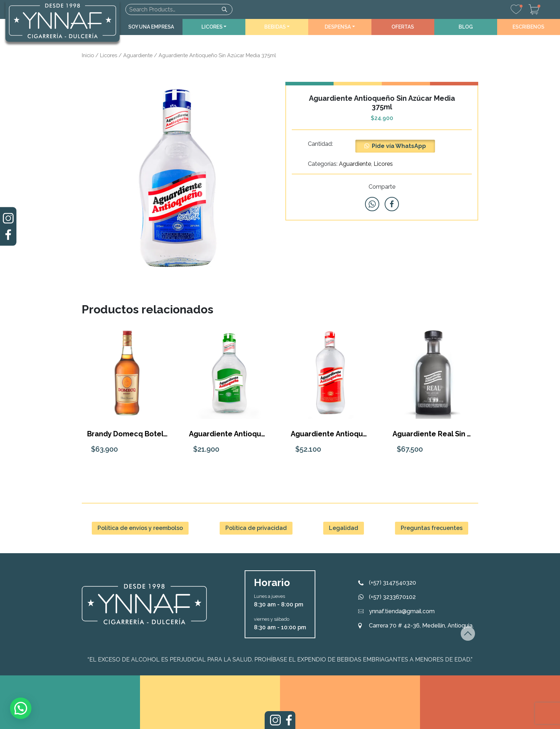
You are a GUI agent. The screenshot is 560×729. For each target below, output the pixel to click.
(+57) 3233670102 (392, 597)
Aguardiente (138, 55)
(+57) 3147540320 (392, 583)
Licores (109, 55)
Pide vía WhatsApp (399, 146)
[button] (214, 27)
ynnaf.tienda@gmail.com (402, 611)
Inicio (88, 55)
